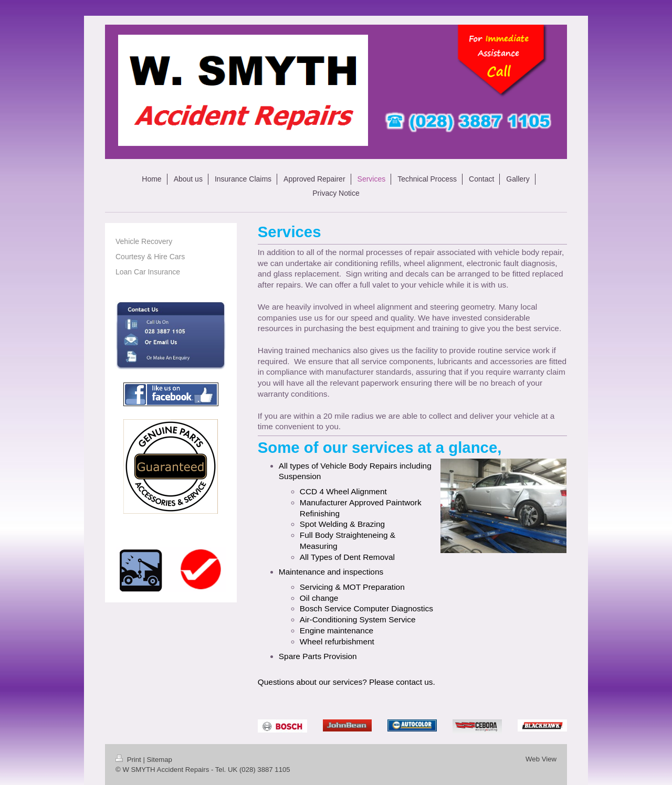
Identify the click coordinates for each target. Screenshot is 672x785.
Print (129, 760)
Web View (541, 759)
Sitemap (160, 760)
